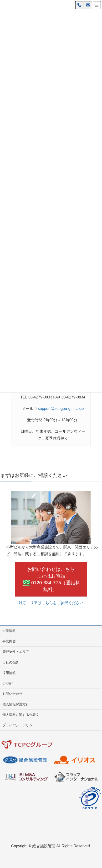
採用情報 (9, 673)
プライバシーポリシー (19, 725)
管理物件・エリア (16, 652)
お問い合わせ (12, 694)
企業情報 (9, 631)
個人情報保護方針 (16, 704)
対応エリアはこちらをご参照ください (51, 603)
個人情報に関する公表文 (21, 715)
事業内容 (9, 641)
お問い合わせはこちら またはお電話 (51, 580)
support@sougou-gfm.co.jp (61, 409)
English (8, 683)
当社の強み (11, 662)
